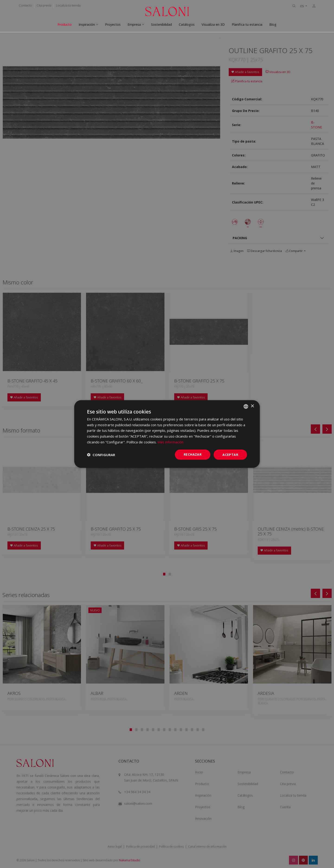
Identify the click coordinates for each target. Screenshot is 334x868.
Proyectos (113, 24)
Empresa (134, 24)
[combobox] (246, 406)
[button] (101, 455)
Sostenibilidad (161, 24)
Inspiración (87, 24)
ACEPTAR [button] (230, 454)
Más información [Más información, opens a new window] (170, 442)
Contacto (25, 5)
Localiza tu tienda (68, 5)
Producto (65, 24)
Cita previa (44, 5)
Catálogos (187, 24)
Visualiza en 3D (213, 24)
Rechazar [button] (193, 454)
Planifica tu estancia (247, 24)
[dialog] (167, 434)
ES (302, 6)
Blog (273, 24)
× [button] (252, 406)
